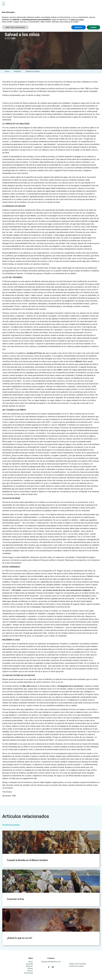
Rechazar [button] (79, 975)
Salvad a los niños (33, 71)
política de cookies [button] (77, 968)
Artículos (17, 71)
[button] (94, 5)
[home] (9, 6)
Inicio (7, 71)
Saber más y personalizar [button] (15, 975)
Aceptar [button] (93, 975)
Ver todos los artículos (11, 825)
